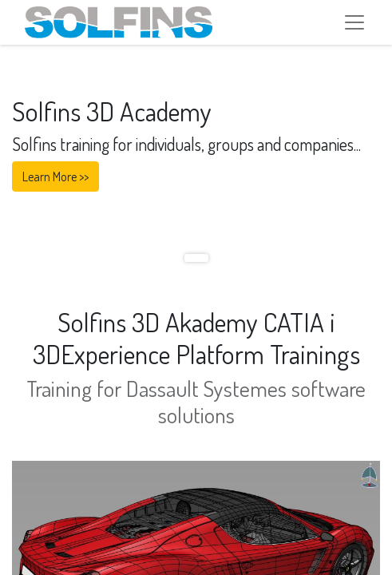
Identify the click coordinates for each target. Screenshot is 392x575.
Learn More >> (55, 176)
